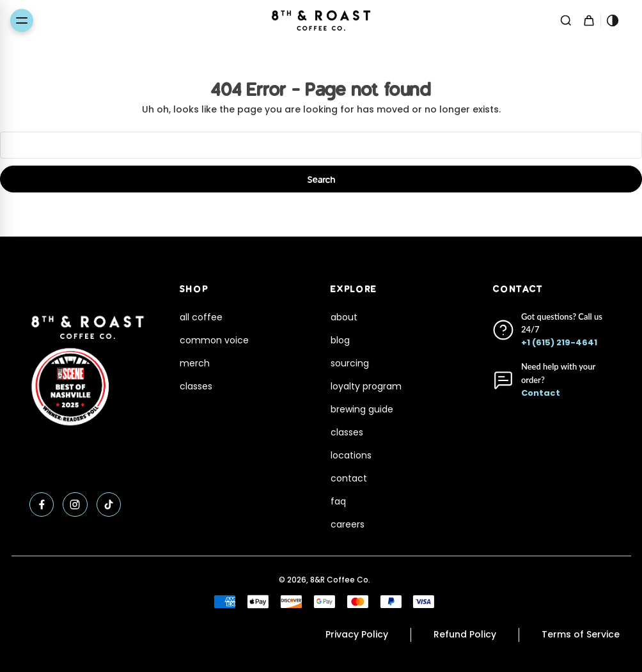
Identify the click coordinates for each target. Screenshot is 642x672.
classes (196, 386)
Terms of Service (581, 634)
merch (195, 363)
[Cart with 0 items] (589, 20)
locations (351, 455)
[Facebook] (42, 505)
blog (340, 340)
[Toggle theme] (613, 20)
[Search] (566, 20)
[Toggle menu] (22, 20)
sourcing (350, 363)
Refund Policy (465, 634)
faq (338, 501)
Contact (541, 393)
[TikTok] (109, 505)
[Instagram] (75, 505)
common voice (214, 340)
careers (348, 524)
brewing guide (362, 409)
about (344, 317)
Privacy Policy (357, 634)
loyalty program (366, 386)
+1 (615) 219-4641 (559, 342)
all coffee (201, 317)
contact (349, 478)
